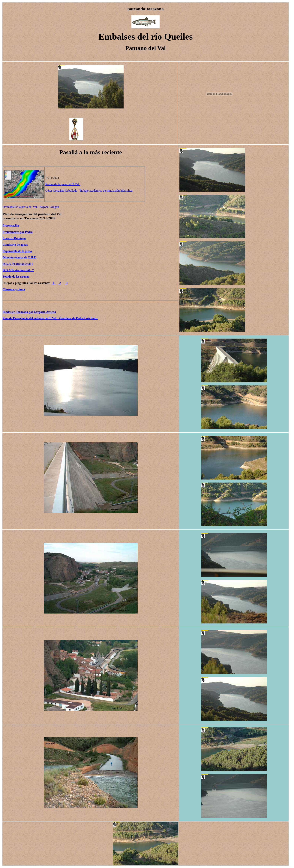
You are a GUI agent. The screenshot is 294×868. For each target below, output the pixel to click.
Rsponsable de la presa (17, 251)
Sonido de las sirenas (16, 277)
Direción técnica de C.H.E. (20, 257)
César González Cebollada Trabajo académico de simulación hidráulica (89, 191)
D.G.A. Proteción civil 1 (18, 264)
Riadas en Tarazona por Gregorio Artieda (29, 312)
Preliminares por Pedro (18, 232)
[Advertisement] (101, 132)
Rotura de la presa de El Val (63, 184)
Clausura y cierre (14, 289)
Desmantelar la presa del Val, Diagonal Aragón (31, 207)
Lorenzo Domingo (14, 238)
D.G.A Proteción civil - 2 (18, 270)
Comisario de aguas (15, 245)
